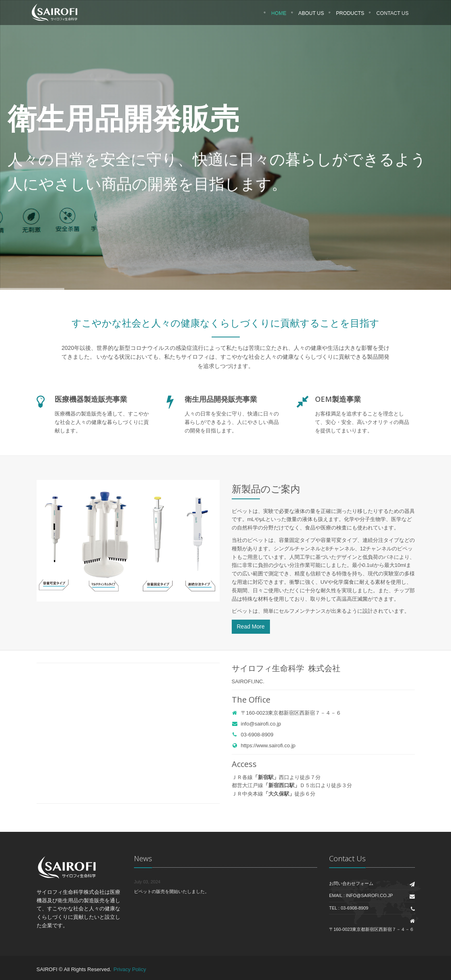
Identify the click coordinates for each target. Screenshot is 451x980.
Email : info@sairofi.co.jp (361, 895)
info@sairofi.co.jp (256, 724)
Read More (251, 626)
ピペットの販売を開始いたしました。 (172, 891)
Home (279, 16)
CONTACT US (392, 16)
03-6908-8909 (253, 735)
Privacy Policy (130, 969)
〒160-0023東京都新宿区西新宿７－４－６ (287, 713)
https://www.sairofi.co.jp (264, 745)
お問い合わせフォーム (351, 883)
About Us (311, 16)
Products (350, 16)
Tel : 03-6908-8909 (349, 908)
